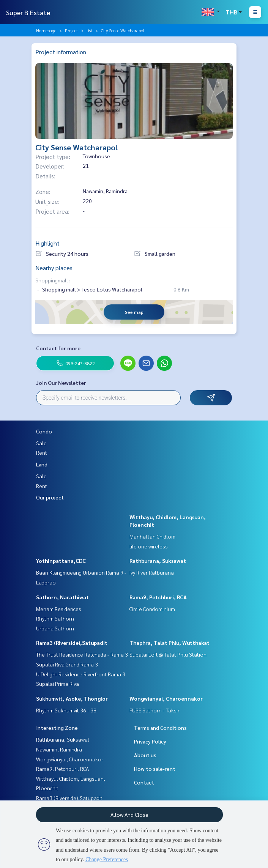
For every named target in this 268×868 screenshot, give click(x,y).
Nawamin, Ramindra (59, 749)
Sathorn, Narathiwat (62, 597)
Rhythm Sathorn (55, 618)
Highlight (47, 243)
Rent (42, 452)
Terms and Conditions (160, 728)
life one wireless (149, 546)
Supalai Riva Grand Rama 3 (67, 664)
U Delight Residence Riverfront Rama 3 (81, 674)
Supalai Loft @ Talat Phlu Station (168, 654)
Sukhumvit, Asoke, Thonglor (72, 698)
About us (145, 755)
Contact (144, 782)
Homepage (46, 30)
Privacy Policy (150, 741)
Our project (50, 497)
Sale (41, 443)
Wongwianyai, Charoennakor (166, 698)
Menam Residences (59, 609)
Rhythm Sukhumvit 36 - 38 (66, 710)
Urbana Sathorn (55, 628)
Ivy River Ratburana (152, 572)
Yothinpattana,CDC (61, 561)
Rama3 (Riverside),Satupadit (72, 643)
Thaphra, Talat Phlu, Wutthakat (169, 643)
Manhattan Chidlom (152, 536)
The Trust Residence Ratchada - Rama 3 (82, 654)
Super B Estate (28, 12)
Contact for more (58, 348)
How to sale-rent (155, 769)
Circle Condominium (152, 609)
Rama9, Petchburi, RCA (158, 597)
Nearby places (54, 268)
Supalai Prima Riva (58, 684)
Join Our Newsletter (61, 383)
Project (71, 30)
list (89, 30)
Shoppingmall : (53, 280)
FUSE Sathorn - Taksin (155, 710)
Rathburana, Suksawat (158, 561)
